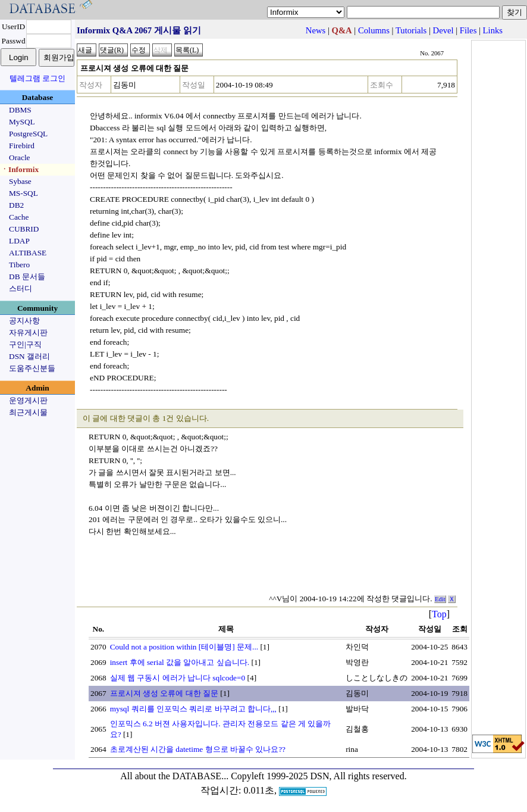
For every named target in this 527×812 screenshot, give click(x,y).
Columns (374, 30)
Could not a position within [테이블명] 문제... (184, 647)
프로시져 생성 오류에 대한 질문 (164, 693)
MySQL (22, 122)
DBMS (20, 110)
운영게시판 (28, 400)
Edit (440, 599)
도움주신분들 (32, 368)
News (316, 30)
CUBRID (24, 229)
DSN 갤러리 (29, 356)
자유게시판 (28, 332)
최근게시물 (28, 412)
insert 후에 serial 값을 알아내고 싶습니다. (180, 662)
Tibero (19, 265)
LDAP (19, 241)
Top (439, 614)
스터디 (21, 288)
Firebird (22, 146)
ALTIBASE (28, 253)
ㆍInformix (20, 169)
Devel (443, 30)
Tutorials (411, 30)
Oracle (20, 157)
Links (493, 30)
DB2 (16, 205)
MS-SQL (23, 193)
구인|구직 (25, 344)
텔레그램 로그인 (37, 78)
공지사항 (24, 321)
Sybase (20, 181)
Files (468, 30)
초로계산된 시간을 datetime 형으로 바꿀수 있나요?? (198, 749)
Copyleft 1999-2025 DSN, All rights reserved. (319, 776)
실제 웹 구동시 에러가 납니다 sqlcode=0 (178, 678)
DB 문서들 (27, 277)
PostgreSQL (28, 134)
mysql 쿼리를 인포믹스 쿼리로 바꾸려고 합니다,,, (193, 709)
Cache (19, 217)
